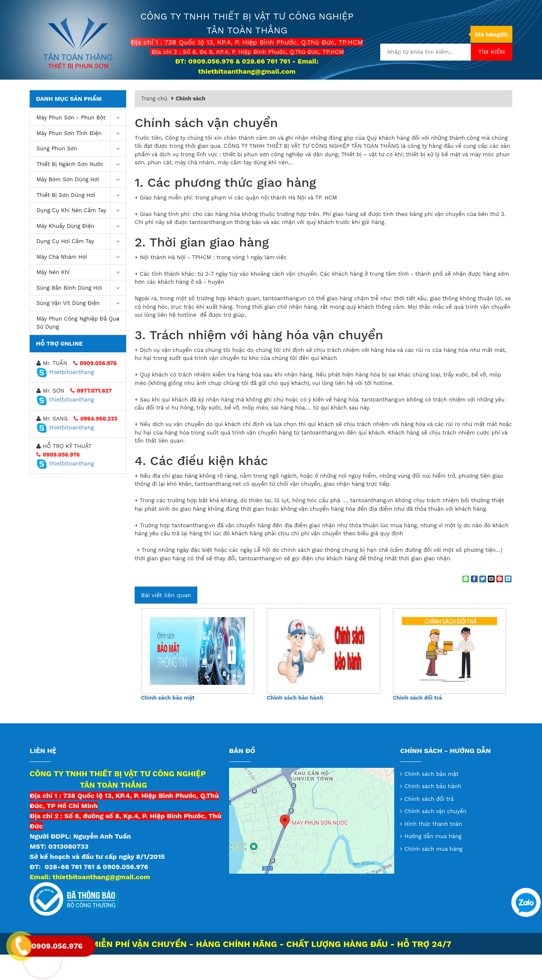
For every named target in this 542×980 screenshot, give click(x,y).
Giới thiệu (211, 93)
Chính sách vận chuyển (436, 837)
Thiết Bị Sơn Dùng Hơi (81, 221)
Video (385, 93)
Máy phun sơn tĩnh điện (81, 159)
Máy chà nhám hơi (81, 283)
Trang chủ (157, 93)
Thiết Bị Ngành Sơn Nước (81, 190)
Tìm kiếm (492, 52)
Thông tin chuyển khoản (281, 93)
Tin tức (348, 93)
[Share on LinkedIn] (508, 604)
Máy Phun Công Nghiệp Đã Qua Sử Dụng (81, 346)
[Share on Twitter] (483, 604)
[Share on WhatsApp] (466, 604)
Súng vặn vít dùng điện (81, 329)
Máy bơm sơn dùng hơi (81, 205)
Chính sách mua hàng (433, 874)
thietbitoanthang (65, 397)
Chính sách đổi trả (418, 723)
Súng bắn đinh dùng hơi (81, 314)
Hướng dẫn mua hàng (433, 862)
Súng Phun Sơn (81, 174)
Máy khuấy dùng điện (81, 252)
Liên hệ (422, 93)
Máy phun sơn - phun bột (81, 143)
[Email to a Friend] (491, 604)
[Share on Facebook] (474, 604)
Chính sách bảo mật (168, 723)
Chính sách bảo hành (295, 723)
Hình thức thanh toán (433, 849)
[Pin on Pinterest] (500, 604)
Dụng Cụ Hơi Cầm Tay (81, 267)
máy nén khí (81, 298)
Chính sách (191, 124)
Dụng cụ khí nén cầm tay (81, 236)
